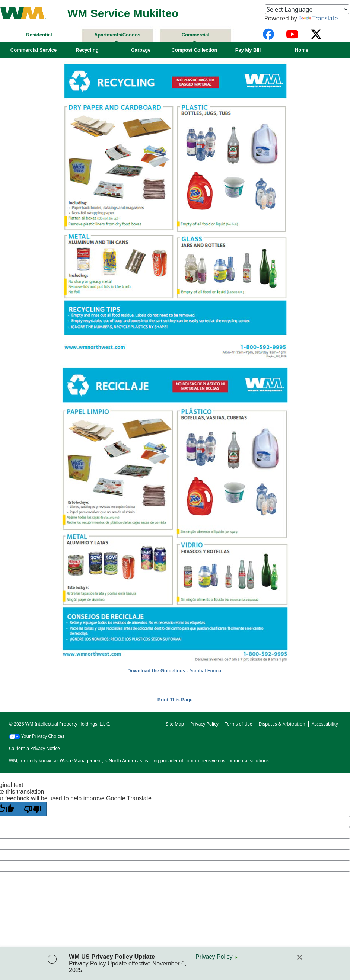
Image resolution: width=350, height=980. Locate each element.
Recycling (87, 50)
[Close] (300, 957)
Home (302, 50)
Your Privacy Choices (37, 736)
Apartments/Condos (117, 35)
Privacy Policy (214, 957)
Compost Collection (195, 50)
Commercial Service (34, 50)
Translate (318, 18)
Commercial (195, 35)
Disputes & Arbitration (282, 724)
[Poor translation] (33, 809)
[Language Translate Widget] (307, 9)
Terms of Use (238, 724)
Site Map (175, 724)
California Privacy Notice (34, 748)
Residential (39, 35)
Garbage (141, 50)
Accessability (325, 724)
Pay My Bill (248, 50)
